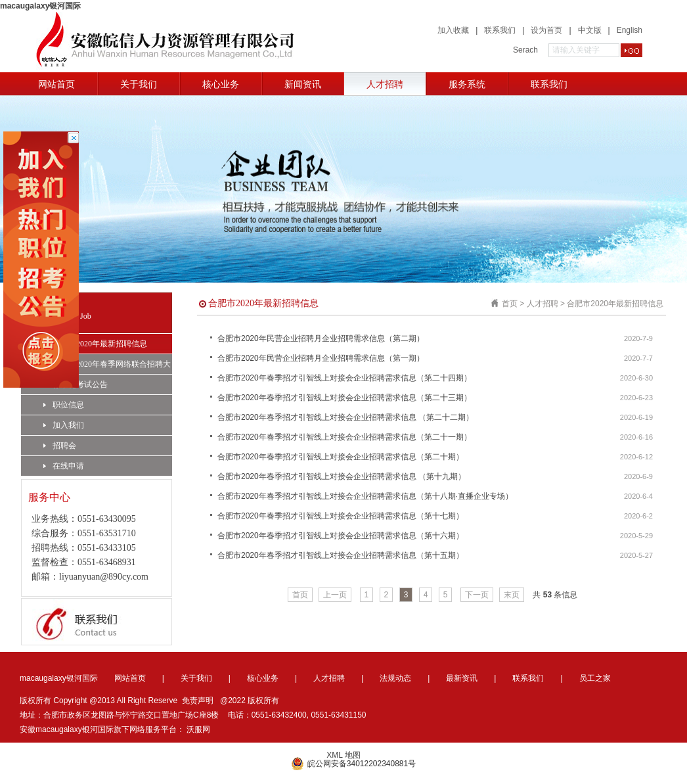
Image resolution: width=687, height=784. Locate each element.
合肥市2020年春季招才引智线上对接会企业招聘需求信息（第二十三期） (344, 398)
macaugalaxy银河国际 (40, 6)
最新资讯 (462, 678)
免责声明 (198, 701)
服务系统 (467, 84)
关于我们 (139, 84)
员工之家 (595, 678)
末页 (512, 595)
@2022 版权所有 (250, 701)
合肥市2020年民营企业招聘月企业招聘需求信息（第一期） (321, 358)
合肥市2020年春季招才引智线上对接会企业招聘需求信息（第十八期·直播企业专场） (365, 496)
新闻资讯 (303, 84)
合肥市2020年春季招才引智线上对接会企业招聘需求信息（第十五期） (341, 555)
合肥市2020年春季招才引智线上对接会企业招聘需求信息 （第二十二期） (345, 417)
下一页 (477, 595)
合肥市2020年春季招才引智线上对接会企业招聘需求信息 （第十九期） (342, 476)
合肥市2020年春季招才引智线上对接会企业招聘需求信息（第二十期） (341, 457)
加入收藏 (453, 30)
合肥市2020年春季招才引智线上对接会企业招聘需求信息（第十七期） (341, 516)
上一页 (335, 595)
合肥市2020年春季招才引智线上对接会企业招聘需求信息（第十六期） (341, 536)
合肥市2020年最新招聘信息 (95, 344)
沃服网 (198, 729)
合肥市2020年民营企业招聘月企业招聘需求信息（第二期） (321, 338)
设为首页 (546, 30)
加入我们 (64, 425)
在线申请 (64, 466)
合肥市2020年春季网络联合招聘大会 (107, 367)
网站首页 (56, 84)
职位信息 (64, 405)
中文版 (590, 30)
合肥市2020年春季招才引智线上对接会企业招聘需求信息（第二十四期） (344, 378)
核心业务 (221, 84)
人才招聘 (385, 84)
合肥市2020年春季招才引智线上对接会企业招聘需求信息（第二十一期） (344, 437)
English (630, 30)
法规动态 (395, 678)
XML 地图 (343, 755)
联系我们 (500, 30)
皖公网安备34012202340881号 (353, 764)
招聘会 (60, 446)
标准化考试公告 (76, 384)
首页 (510, 304)
